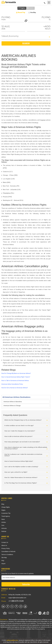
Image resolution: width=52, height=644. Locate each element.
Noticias (4, 531)
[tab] (26, 420)
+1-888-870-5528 (16, 601)
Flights (3, 510)
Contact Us (5, 542)
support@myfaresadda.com (17, 598)
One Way (32, 13)
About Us (4, 545)
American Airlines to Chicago (12, 406)
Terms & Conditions (7, 555)
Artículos (4, 528)
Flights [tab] (22, 8)
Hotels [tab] (30, 8)
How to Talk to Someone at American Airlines (15, 381)
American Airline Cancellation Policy (12, 384)
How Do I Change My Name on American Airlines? (16, 373)
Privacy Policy (6, 548)
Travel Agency (6, 516)
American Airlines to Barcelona (13, 402)
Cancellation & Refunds (8, 551)
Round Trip (21, 13)
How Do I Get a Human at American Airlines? (15, 388)
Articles (4, 522)
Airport (3, 564)
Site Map (4, 558)
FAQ (3, 561)
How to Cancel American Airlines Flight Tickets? (16, 377)
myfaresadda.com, (12, 640)
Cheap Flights (6, 507)
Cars (3, 525)
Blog (3, 504)
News (3, 519)
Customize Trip (6, 513)
